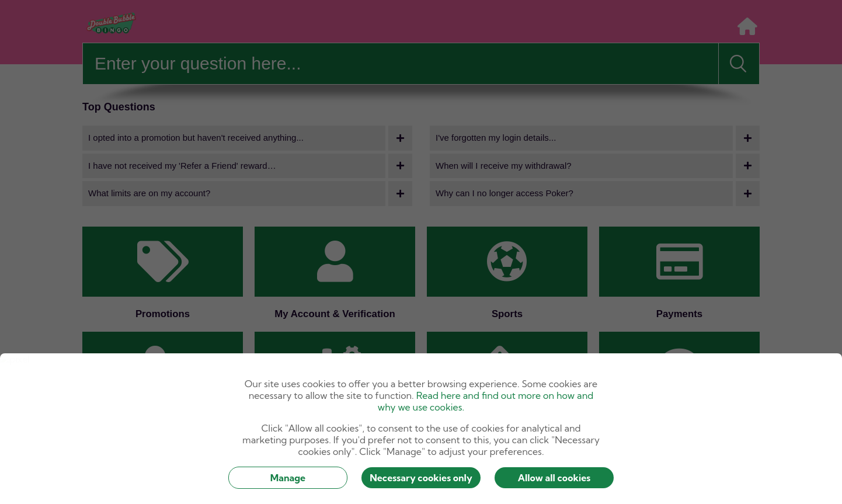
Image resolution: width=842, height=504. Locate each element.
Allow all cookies (554, 478)
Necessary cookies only (421, 478)
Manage (288, 478)
